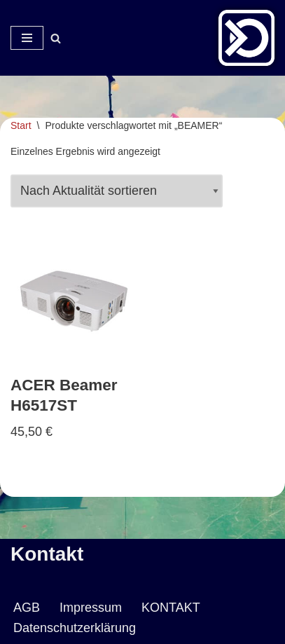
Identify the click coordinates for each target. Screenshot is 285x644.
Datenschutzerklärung (75, 628)
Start (21, 125)
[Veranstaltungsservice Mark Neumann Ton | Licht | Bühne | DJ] (246, 38)
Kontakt (47, 554)
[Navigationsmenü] (27, 38)
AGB (27, 608)
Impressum (91, 608)
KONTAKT (171, 608)
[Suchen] (56, 38)
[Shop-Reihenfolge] (117, 191)
